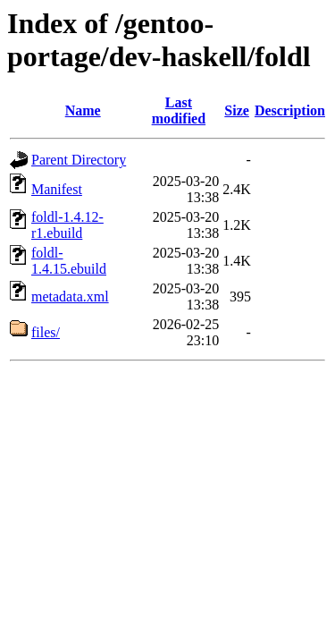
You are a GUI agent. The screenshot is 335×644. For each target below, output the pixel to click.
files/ (46, 332)
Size (237, 110)
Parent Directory (79, 160)
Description (290, 110)
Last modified (179, 110)
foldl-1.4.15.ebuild (69, 261)
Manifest (57, 189)
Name (83, 110)
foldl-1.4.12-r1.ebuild (67, 225)
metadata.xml (70, 297)
